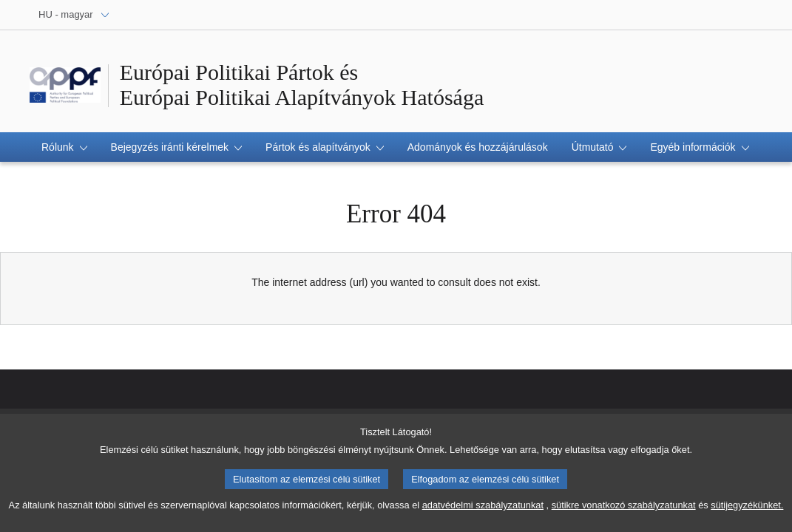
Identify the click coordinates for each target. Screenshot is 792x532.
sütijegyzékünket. (747, 511)
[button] (64, 147)
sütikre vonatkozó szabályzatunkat (624, 511)
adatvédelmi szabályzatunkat (483, 511)
